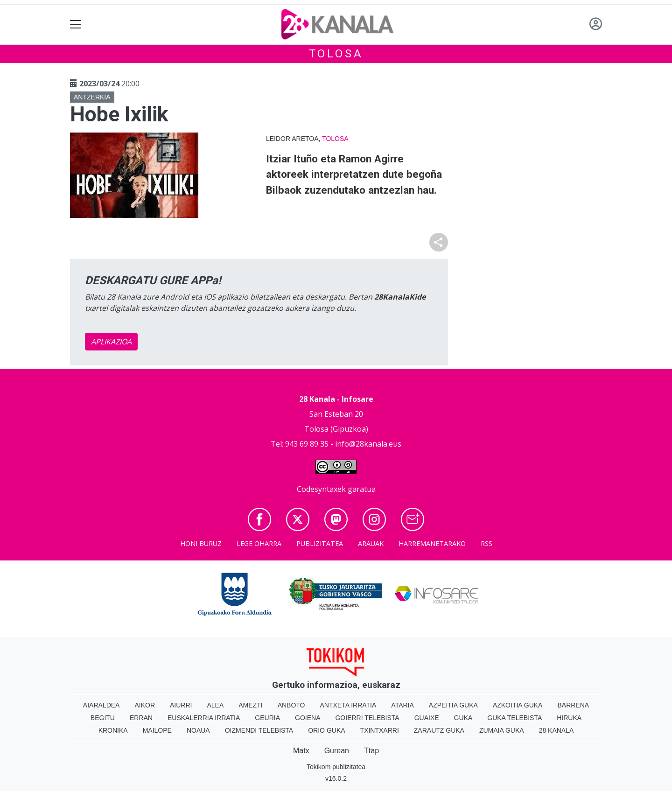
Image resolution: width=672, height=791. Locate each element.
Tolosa (336, 54)
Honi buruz (201, 543)
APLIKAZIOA (111, 342)
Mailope (157, 730)
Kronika (113, 730)
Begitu (103, 718)
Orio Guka (326, 730)
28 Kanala (556, 730)
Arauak (371, 543)
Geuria (267, 718)
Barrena (573, 705)
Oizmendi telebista (259, 730)
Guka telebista (514, 718)
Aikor (145, 705)
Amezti (250, 705)
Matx (301, 751)
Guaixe (427, 718)
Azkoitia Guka (518, 705)
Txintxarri (380, 730)
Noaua (198, 730)
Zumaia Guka (502, 730)
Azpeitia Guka (453, 705)
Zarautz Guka (439, 730)
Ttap (371, 751)
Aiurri (181, 705)
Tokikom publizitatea (336, 767)
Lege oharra (259, 543)
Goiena (308, 718)
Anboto (291, 705)
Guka (463, 718)
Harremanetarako (432, 543)
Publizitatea (320, 543)
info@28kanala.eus (368, 444)
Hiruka (569, 718)
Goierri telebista (367, 718)
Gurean (337, 751)
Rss (486, 543)
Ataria (402, 705)
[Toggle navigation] (76, 24)
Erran (141, 718)
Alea (215, 705)
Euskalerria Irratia (204, 718)
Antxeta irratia (348, 705)
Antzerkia (92, 97)
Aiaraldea (101, 705)
